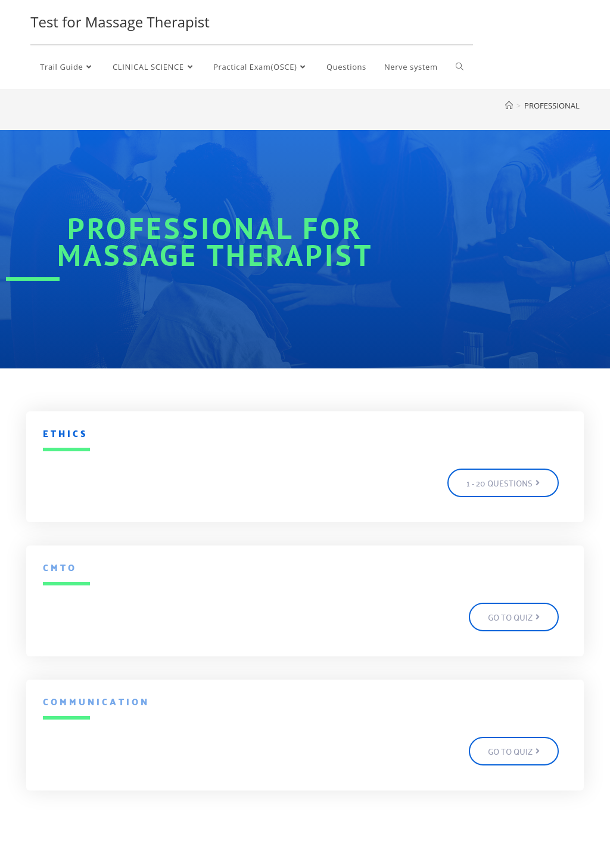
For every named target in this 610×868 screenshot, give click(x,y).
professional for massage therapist (215, 241)
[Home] (509, 106)
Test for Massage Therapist (120, 22)
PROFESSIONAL (552, 106)
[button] (503, 483)
